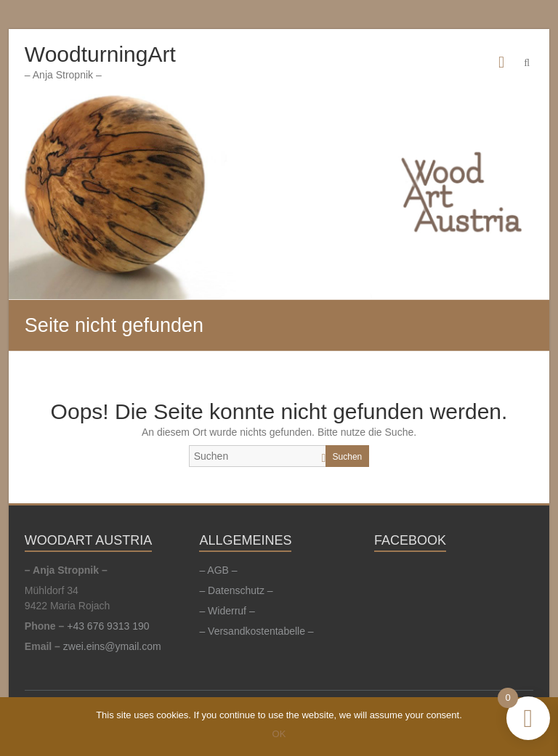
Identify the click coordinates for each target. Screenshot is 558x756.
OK (279, 734)
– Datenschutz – (236, 590)
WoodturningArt (100, 54)
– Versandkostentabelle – (256, 631)
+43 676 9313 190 (108, 626)
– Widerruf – (227, 611)
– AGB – (218, 570)
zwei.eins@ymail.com (112, 646)
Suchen (348, 457)
